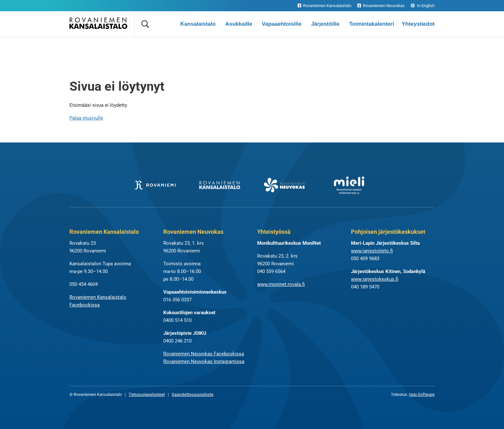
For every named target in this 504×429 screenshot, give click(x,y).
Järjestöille (325, 24)
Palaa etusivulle (86, 118)
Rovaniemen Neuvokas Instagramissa (204, 361)
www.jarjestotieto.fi (372, 251)
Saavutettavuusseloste (193, 394)
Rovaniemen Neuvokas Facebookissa (204, 354)
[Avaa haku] (145, 24)
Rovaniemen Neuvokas (381, 6)
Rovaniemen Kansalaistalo (324, 6)
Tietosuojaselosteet (147, 394)
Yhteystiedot (418, 24)
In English (423, 6)
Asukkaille (239, 24)
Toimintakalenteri (372, 24)
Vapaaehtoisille (282, 24)
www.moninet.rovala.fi (281, 284)
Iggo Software (422, 394)
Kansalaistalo (198, 24)
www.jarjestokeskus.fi (375, 279)
